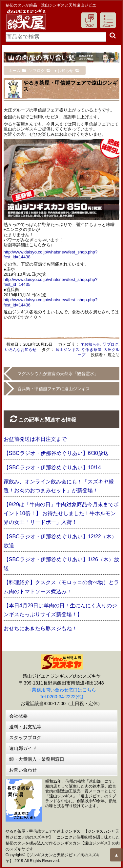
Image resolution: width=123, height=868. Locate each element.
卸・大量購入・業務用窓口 (37, 759)
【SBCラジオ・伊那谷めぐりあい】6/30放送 (56, 453)
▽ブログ (111, 344)
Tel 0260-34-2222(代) (61, 697)
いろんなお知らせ (21, 350)
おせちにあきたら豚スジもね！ (40, 628)
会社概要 (18, 716)
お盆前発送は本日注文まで (35, 439)
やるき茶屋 (92, 350)
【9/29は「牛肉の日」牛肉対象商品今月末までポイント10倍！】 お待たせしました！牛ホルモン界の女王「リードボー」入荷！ (61, 513)
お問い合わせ (23, 770)
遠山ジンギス (68, 350)
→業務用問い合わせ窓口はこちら (62, 690)
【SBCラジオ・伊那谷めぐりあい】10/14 (52, 468)
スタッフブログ (25, 738)
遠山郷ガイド (23, 748)
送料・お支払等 (25, 727)
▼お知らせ (91, 344)
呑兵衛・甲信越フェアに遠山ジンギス (54, 389)
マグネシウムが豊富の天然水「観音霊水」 (58, 374)
